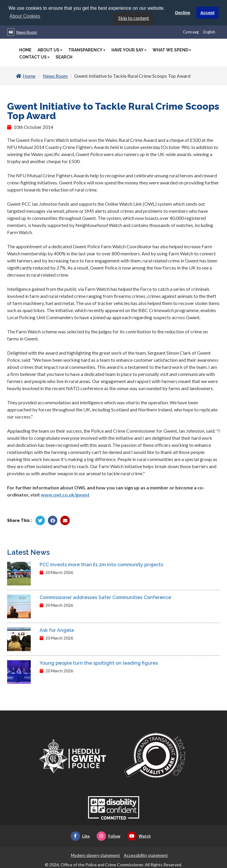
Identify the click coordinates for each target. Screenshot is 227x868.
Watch (139, 836)
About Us (50, 50)
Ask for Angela (57, 630)
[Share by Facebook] (53, 520)
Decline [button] (183, 13)
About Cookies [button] (25, 16)
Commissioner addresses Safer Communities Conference (105, 597)
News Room (27, 32)
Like (80, 836)
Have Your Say (129, 50)
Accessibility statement (146, 855)
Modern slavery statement (95, 855)
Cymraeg (191, 32)
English (209, 32)
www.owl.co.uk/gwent (65, 494)
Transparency (87, 50)
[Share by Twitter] (40, 520)
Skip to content (134, 18)
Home (25, 50)
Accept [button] (207, 13)
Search (64, 57)
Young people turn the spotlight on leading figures (99, 663)
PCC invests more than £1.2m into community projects (101, 564)
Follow (108, 836)
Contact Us (34, 57)
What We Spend (172, 50)
